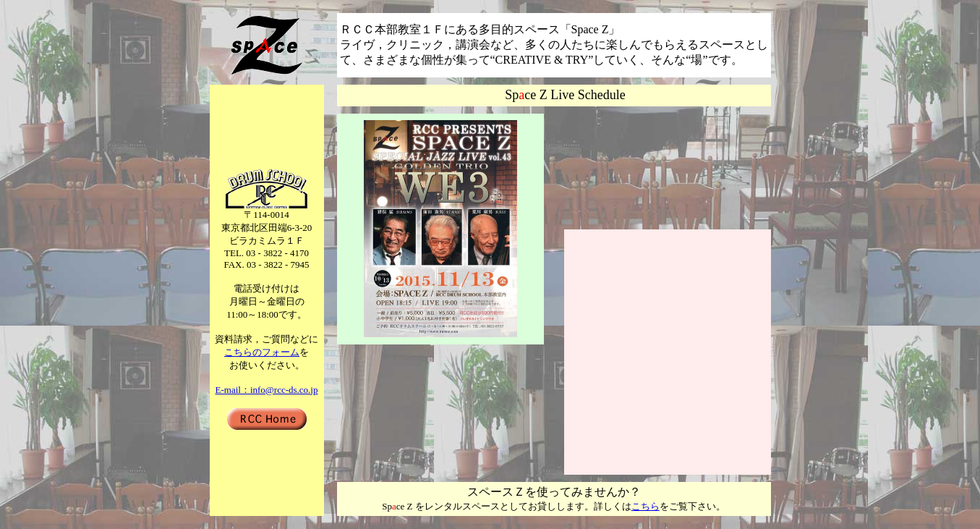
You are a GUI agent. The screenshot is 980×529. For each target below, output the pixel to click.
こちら (645, 506)
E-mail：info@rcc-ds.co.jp (267, 390)
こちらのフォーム (262, 352)
